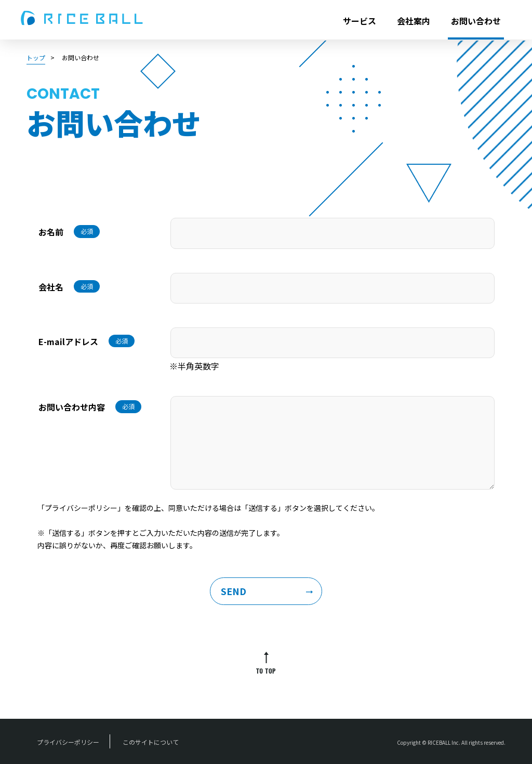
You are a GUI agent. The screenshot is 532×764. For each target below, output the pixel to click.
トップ (36, 57)
